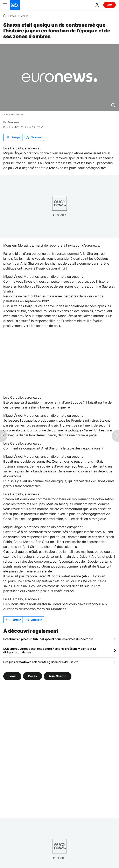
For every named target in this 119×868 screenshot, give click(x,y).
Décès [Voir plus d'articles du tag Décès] (33, 676)
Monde (24, 16)
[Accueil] (5, 16)
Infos (13, 16)
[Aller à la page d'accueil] (15, 5)
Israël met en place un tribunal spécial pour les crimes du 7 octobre (48, 639)
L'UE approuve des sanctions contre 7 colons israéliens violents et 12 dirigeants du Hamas (50, 650)
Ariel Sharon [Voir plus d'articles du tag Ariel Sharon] (58, 676)
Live (110, 5)
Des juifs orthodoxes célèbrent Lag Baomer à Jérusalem (41, 662)
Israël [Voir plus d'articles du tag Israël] (12, 676)
